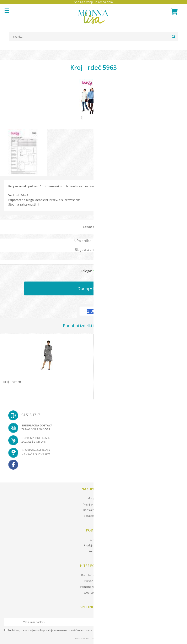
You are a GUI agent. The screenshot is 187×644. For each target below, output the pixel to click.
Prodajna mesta (93, 545)
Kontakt (93, 551)
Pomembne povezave (93, 587)
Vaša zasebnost (93, 516)
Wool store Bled (93, 593)
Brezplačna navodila (94, 575)
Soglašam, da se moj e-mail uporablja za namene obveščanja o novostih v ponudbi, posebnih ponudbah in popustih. (79, 630)
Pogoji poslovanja (94, 504)
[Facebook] (93, 466)
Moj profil (93, 498)
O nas (93, 540)
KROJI (108, 250)
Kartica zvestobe (93, 510)
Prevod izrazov (93, 581)
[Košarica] (173, 12)
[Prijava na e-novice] (179, 622)
